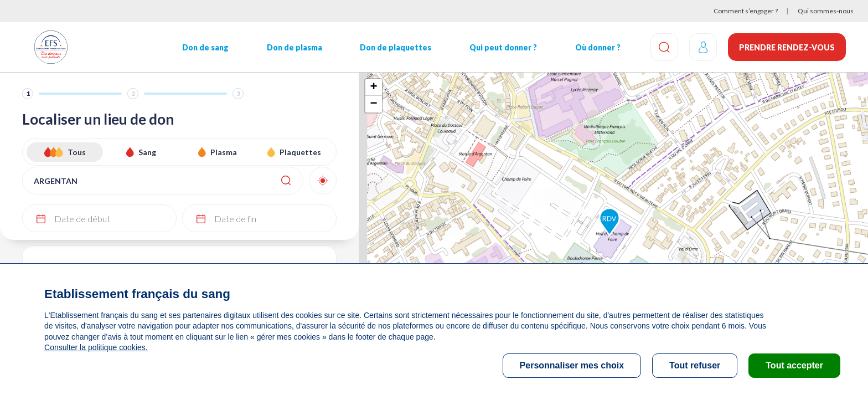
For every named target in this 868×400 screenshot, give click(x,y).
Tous (77, 152)
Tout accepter (794, 365)
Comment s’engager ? (746, 11)
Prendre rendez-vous (787, 47)
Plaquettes (300, 152)
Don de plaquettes (396, 47)
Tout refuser (695, 365)
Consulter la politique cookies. (96, 347)
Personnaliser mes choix (572, 365)
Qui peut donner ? (503, 47)
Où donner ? (598, 47)
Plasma (224, 152)
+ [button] (373, 88)
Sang (147, 152)
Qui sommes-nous (826, 11)
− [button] (373, 104)
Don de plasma (294, 47)
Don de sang (205, 47)
